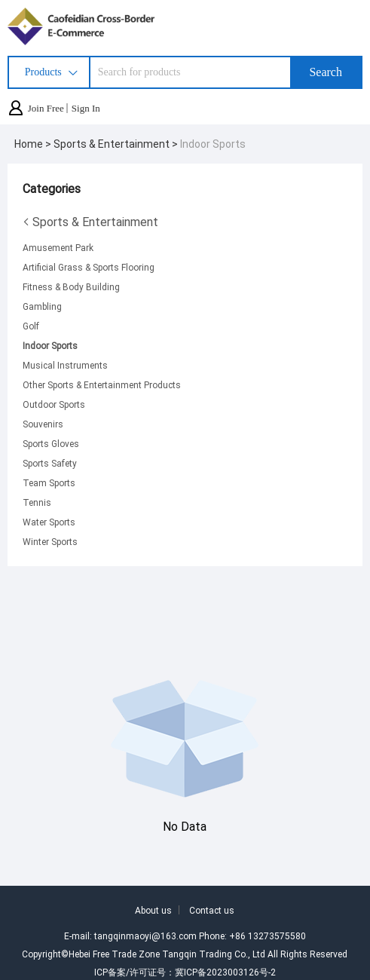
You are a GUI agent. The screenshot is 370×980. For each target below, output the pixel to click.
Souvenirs (43, 424)
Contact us (212, 910)
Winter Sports (50, 541)
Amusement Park (58, 247)
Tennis (37, 502)
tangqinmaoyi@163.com (145, 936)
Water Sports (49, 522)
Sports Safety (50, 463)
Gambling (42, 306)
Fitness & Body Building (71, 286)
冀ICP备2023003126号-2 (225, 972)
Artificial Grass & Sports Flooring (89, 267)
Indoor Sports (213, 144)
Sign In (86, 108)
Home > (34, 144)
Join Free (46, 108)
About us (153, 910)
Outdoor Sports (54, 404)
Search (326, 72)
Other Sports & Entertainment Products (102, 384)
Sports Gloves (51, 443)
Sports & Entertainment (90, 222)
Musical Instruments (65, 365)
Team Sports (49, 482)
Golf (31, 326)
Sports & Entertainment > (117, 144)
